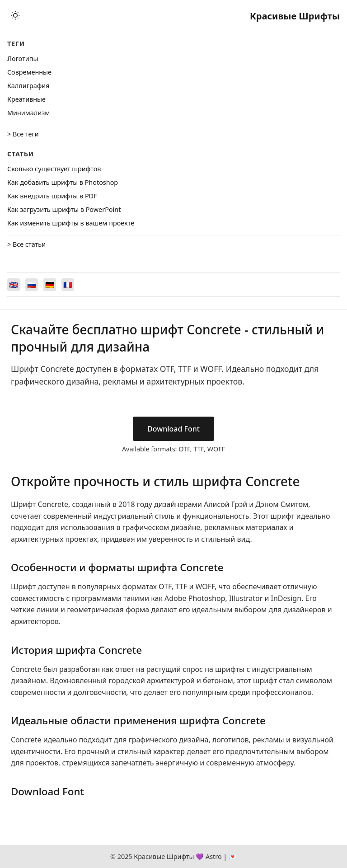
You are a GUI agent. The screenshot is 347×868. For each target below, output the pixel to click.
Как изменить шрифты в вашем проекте (71, 223)
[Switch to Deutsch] (50, 285)
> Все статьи (26, 244)
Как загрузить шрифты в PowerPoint (64, 209)
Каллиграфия (28, 86)
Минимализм (28, 113)
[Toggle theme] (15, 16)
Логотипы (23, 59)
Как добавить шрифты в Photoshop (63, 182)
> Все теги (23, 134)
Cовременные (29, 72)
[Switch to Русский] (32, 285)
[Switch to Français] (68, 285)
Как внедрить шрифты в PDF (52, 196)
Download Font (173, 429)
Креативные (26, 99)
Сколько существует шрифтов (54, 169)
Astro (214, 856)
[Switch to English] (14, 285)
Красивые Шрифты (295, 16)
